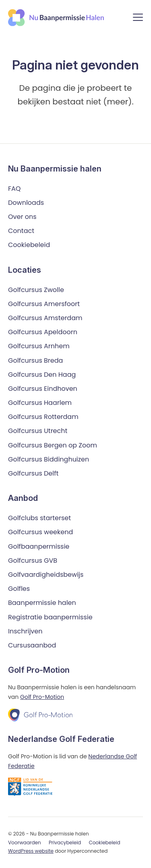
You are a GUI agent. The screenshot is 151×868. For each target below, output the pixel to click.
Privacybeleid (65, 842)
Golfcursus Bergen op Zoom (53, 445)
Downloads (26, 203)
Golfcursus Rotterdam (43, 417)
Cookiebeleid (29, 245)
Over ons (22, 217)
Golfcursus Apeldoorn (43, 332)
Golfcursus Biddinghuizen (49, 459)
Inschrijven (25, 631)
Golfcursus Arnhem (39, 346)
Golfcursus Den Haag (42, 375)
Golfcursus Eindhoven (43, 389)
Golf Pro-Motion (42, 697)
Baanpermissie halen (42, 603)
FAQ (14, 189)
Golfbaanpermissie (39, 546)
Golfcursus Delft (33, 473)
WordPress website (31, 851)
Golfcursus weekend (40, 532)
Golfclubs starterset (39, 518)
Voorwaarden (25, 842)
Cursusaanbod (32, 645)
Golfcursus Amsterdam (45, 318)
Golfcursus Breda (35, 360)
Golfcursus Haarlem (40, 403)
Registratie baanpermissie (50, 617)
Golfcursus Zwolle (36, 290)
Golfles (19, 589)
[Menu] (138, 19)
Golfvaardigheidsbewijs (46, 575)
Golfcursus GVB (33, 561)
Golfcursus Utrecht (38, 431)
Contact (21, 231)
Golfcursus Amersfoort (44, 304)
